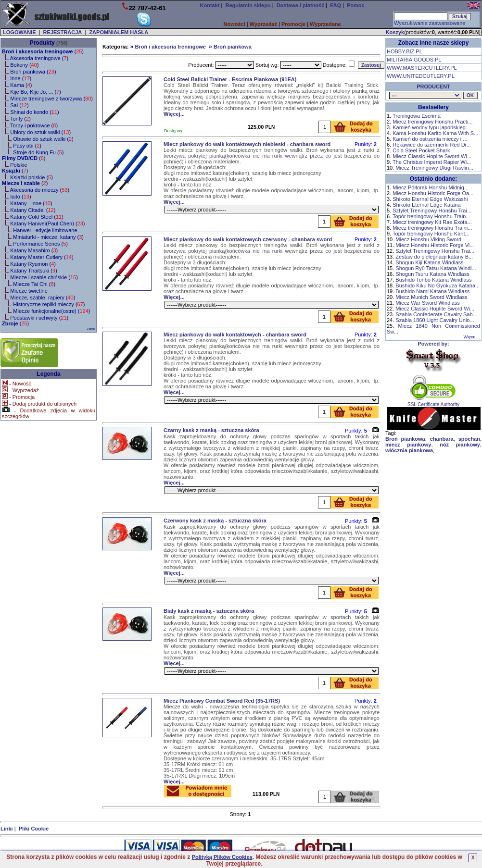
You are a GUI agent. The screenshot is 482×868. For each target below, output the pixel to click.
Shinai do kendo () (35, 112)
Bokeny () (24, 65)
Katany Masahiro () (34, 250)
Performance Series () (40, 244)
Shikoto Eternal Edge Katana (426, 205)
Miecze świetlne (29, 291)
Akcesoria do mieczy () (40, 190)
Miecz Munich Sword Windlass (431, 297)
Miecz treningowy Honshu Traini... (432, 228)
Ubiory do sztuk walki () (40, 132)
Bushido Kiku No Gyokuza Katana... (438, 285)
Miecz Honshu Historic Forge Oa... (433, 193)
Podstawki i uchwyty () (39, 318)
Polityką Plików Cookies (222, 857)
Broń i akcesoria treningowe (170, 47)
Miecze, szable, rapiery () (43, 298)
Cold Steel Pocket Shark (421, 150)
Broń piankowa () (33, 72)
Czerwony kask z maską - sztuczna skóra (215, 521)
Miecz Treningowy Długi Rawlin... (434, 168)
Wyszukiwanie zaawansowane (430, 23)
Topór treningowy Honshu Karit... (431, 234)
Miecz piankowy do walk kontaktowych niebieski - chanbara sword (247, 144)
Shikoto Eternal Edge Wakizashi (430, 199)
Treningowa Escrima (417, 116)
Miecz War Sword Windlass (427, 303)
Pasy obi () (27, 146)
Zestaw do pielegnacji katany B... (434, 257)
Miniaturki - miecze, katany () (48, 237)
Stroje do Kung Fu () (38, 152)
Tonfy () (20, 119)
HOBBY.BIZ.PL (405, 51)
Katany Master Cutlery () (42, 257)
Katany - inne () (31, 203)
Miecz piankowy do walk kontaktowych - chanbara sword (235, 335)
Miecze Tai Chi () (34, 284)
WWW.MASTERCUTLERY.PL (422, 68)
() (43, 51)
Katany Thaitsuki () (34, 271)
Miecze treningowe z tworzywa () (51, 99)
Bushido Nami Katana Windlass (432, 291)
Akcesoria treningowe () (39, 58)
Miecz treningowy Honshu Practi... (432, 122)
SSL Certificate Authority (434, 402)
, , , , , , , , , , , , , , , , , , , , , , (425, 95)
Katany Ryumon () (33, 264)
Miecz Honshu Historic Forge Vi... (435, 245)
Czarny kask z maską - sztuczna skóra (211, 430)
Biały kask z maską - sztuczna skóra (209, 611)
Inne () (21, 78)
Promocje (293, 24)
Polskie (19, 165)
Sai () (19, 105)
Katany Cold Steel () (37, 217)
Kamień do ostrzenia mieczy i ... (430, 139)
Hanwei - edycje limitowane (45, 230)
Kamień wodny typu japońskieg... (431, 127)
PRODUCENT (433, 87)
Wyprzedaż (263, 24)
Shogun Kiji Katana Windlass (429, 262)
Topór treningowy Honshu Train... (431, 216)
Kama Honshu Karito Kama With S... (435, 133)
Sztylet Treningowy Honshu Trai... (432, 211)
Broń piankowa (233, 47)
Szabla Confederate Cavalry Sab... (436, 314)
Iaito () (20, 197)
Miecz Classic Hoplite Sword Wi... (432, 156)
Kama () (21, 85)
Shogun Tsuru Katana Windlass (432, 274)
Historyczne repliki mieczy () (49, 304)
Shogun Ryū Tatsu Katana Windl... (436, 268)
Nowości (235, 24)
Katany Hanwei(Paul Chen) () (47, 223)
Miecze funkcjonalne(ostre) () (51, 311)
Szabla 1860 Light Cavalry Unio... (435, 320)
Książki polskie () (32, 177)
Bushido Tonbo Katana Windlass (433, 280)
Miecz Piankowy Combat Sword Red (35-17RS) (222, 701)
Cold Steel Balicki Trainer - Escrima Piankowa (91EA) (230, 79)
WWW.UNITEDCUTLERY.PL (421, 76)
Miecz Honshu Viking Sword (428, 239)
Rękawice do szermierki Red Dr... (432, 145)
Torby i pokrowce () (34, 125)
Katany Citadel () (33, 210)
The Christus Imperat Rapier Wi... (432, 162)
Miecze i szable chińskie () (44, 277)
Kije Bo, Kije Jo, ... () (36, 92)
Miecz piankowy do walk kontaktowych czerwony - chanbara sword (248, 239)
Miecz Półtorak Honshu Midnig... (431, 187)
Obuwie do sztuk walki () (43, 139)
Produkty (42, 43)
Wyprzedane (325, 24)
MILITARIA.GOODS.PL (414, 60)
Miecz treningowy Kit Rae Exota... (432, 222)
